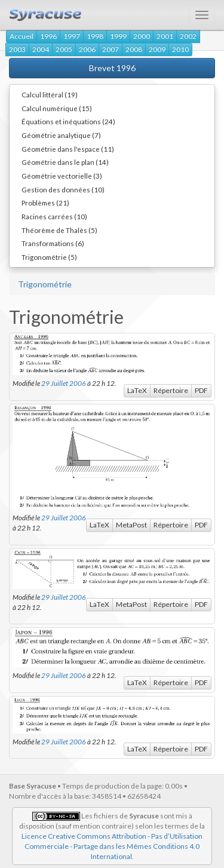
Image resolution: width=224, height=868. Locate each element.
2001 (165, 36)
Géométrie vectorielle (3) (62, 176)
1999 (118, 36)
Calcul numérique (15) (57, 108)
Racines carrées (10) (54, 216)
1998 (95, 36)
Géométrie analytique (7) (61, 135)
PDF (201, 390)
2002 (188, 36)
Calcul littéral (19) (50, 94)
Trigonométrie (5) (49, 257)
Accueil (22, 36)
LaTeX (137, 390)
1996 (48, 36)
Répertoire (171, 390)
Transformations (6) (53, 243)
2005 (64, 49)
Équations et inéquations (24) (68, 121)
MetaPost (131, 525)
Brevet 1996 (112, 68)
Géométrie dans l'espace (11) (68, 149)
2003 (17, 49)
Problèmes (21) (45, 203)
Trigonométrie (45, 284)
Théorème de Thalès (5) (59, 230)
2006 (87, 49)
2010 (180, 49)
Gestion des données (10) (63, 189)
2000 (142, 36)
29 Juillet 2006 (64, 383)
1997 (72, 36)
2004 (41, 49)
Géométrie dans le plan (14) (65, 162)
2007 (111, 49)
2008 (134, 49)
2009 (157, 49)
